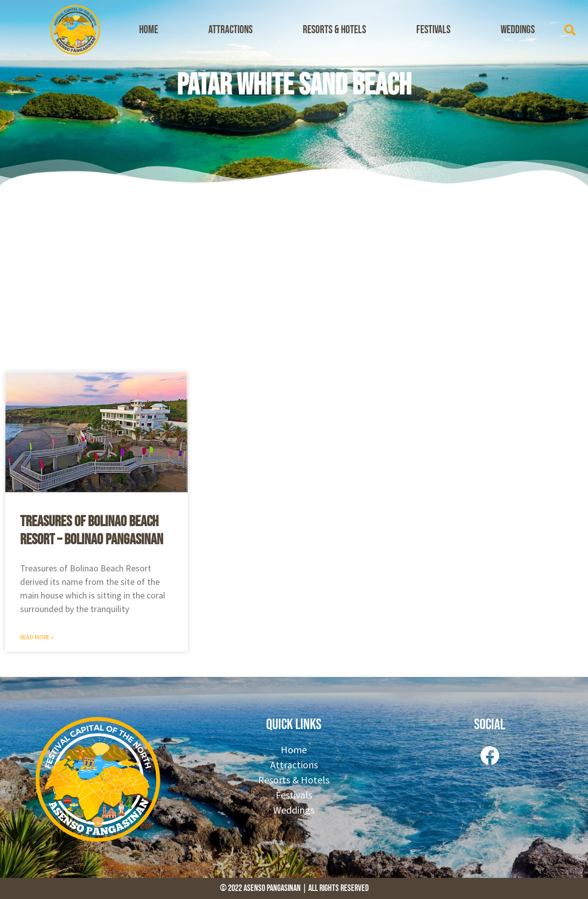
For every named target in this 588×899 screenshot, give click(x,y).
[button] (570, 30)
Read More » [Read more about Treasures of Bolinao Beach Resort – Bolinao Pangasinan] (37, 637)
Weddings (518, 30)
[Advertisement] (294, 276)
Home (149, 30)
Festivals (433, 30)
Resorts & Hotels (334, 30)
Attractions (230, 30)
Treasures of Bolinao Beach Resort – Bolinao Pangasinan (92, 531)
